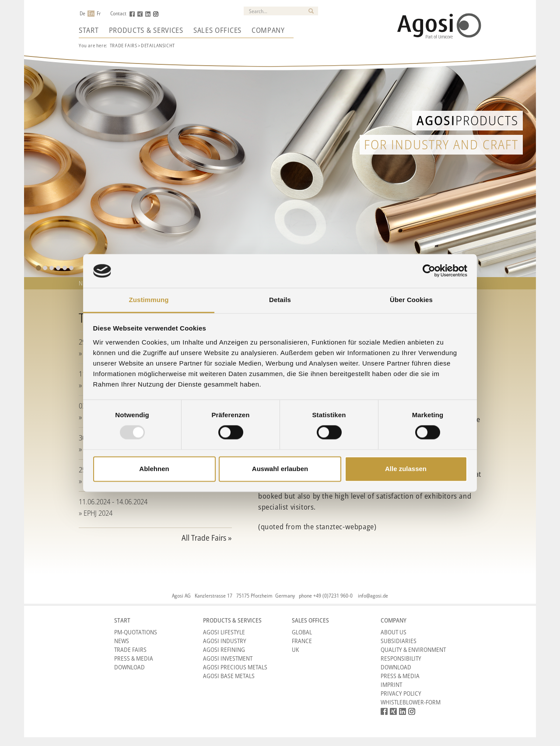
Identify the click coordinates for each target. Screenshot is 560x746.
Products (467, 120)
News (122, 641)
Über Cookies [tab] (411, 300)
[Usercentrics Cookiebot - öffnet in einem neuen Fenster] (429, 271)
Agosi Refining (224, 649)
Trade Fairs (124, 45)
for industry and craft (441, 144)
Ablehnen (154, 469)
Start (89, 30)
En (91, 14)
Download (129, 667)
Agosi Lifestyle (224, 632)
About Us (394, 632)
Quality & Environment (413, 649)
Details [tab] (280, 300)
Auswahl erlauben (280, 469)
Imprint (391, 684)
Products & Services (146, 30)
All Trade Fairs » (207, 538)
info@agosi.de (373, 596)
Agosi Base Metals (229, 676)
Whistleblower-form (411, 702)
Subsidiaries (399, 641)
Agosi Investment (228, 658)
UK (295, 649)
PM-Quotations (136, 632)
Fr (99, 14)
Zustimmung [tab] (149, 300)
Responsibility (401, 658)
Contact (118, 14)
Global (302, 632)
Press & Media (134, 658)
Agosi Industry (225, 641)
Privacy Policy (401, 693)
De (82, 14)
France (302, 641)
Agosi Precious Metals (235, 667)
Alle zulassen (406, 469)
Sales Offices (217, 30)
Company (268, 30)
